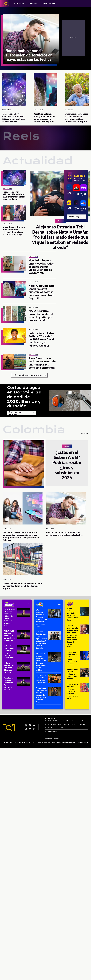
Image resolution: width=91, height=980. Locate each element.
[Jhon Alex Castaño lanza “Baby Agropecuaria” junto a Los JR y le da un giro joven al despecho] (48, 641)
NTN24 (56, 727)
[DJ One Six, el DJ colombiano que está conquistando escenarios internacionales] (17, 652)
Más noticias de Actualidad (29, 375)
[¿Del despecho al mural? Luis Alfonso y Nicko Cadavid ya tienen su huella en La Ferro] (48, 619)
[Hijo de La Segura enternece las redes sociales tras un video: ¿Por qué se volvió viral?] (14, 263)
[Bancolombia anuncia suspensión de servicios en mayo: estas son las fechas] (31, 39)
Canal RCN (48, 720)
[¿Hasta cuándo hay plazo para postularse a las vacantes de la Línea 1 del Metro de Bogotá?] (23, 559)
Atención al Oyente (50, 734)
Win (62, 727)
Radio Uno (66, 724)
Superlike (82, 724)
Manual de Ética (62, 734)
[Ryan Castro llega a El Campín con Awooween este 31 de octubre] (17, 684)
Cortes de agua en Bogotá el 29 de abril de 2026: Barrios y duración (24, 397)
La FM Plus (74, 724)
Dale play (76, 217)
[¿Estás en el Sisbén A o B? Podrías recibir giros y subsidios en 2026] (24, 463)
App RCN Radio (49, 3)
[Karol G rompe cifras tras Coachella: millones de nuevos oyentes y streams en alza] (17, 618)
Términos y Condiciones (43, 742)
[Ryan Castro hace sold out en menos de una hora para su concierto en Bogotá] (14, 361)
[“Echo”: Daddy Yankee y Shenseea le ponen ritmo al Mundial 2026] (17, 636)
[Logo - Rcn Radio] (6, 3)
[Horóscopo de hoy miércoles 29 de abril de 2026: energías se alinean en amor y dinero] (14, 90)
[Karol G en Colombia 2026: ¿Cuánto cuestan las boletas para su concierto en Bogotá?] (46, 90)
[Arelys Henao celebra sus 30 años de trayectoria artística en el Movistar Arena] (48, 696)
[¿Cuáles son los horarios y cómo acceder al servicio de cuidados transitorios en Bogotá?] (77, 90)
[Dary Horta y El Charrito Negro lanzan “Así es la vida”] (48, 680)
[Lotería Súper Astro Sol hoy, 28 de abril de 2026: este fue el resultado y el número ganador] (14, 336)
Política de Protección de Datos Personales (64, 742)
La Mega (53, 724)
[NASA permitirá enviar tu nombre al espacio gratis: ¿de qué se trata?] (14, 314)
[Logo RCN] (9, 728)
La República (48, 727)
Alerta (47, 724)
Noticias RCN (65, 720)
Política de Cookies (83, 742)
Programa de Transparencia (52, 738)
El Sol (59, 724)
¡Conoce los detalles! (22, 413)
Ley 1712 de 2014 (73, 734)
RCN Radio (56, 720)
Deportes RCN (80, 720)
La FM (72, 720)
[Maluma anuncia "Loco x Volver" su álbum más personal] (17, 668)
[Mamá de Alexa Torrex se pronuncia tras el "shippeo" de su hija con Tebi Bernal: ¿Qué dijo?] (14, 212)
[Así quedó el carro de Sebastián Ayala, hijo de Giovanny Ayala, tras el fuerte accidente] (48, 662)
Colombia (33, 3)
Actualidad (19, 3)
